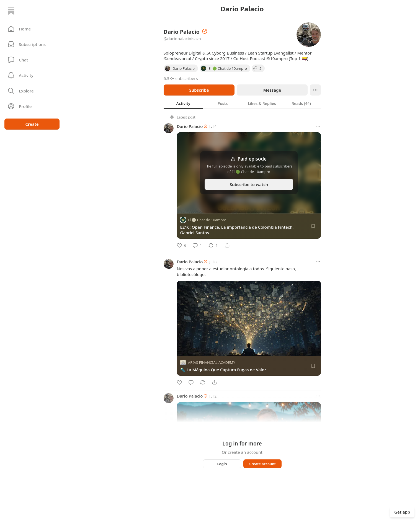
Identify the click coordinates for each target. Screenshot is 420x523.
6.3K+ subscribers (181, 78)
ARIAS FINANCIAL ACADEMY (212, 362)
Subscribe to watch (249, 184)
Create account (262, 464)
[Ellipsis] (315, 90)
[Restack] (213, 245)
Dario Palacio (190, 126)
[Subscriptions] (32, 44)
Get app (402, 512)
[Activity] (32, 75)
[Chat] (32, 60)
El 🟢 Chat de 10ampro (207, 220)
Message (272, 90)
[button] (32, 29)
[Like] (181, 245)
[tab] (183, 103)
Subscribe (199, 90)
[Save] (313, 226)
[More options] (318, 126)
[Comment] (197, 245)
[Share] (227, 245)
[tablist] (242, 103)
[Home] (11, 11)
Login (222, 464)
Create (32, 124)
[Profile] (32, 106)
